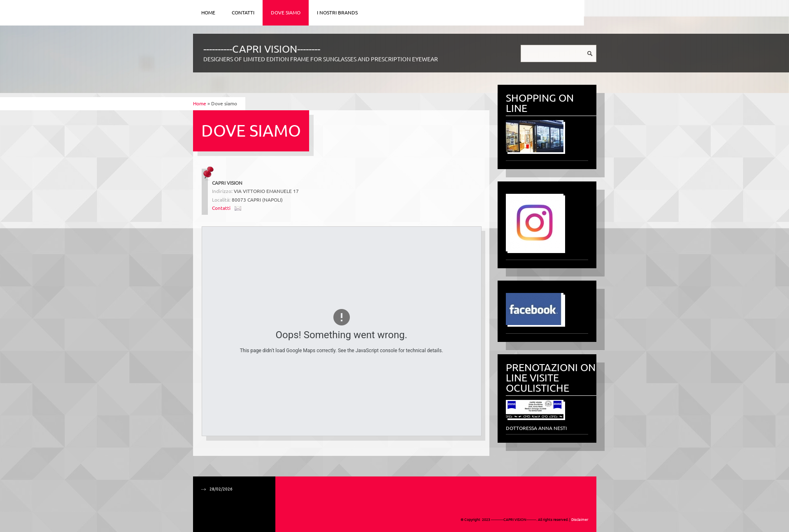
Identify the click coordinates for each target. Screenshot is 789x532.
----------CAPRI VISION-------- (262, 49)
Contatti (243, 13)
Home (208, 13)
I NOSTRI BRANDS (337, 13)
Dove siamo (286, 13)
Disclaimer (580, 520)
